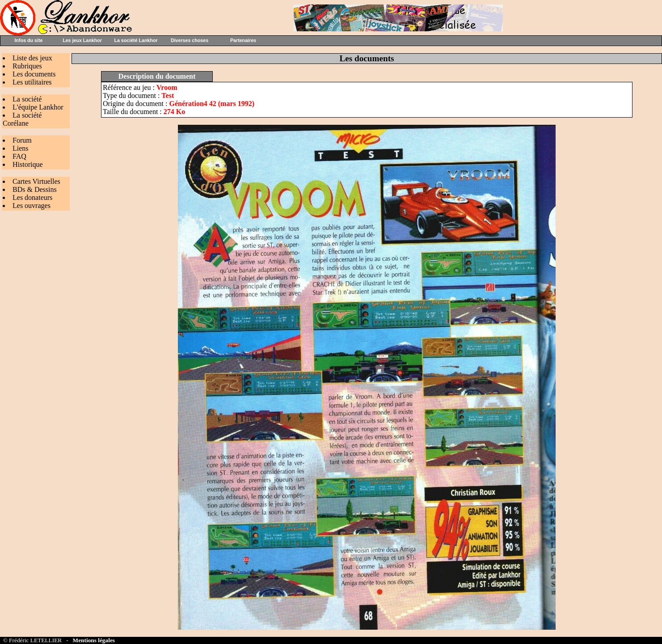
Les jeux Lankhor (82, 40)
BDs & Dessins (35, 189)
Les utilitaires (32, 82)
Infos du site (29, 40)
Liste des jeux (32, 58)
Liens (21, 148)
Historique (28, 164)
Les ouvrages (32, 205)
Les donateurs (32, 197)
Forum (22, 140)
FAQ (19, 156)
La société (27, 99)
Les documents (34, 74)
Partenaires (243, 40)
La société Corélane (22, 119)
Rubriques (27, 66)
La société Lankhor (136, 40)
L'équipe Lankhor (38, 107)
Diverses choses (190, 40)
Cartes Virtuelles (36, 181)
